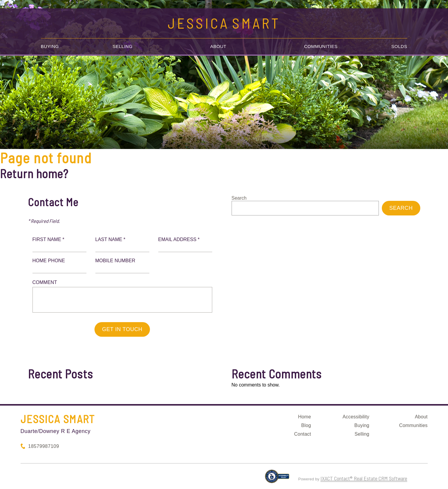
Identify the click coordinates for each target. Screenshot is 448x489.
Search (239, 198)
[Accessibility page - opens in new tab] (277, 479)
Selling (123, 46)
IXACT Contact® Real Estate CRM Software (364, 478)
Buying (50, 46)
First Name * (48, 239)
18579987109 (44, 446)
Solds (399, 46)
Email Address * (179, 239)
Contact (303, 434)
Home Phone (49, 261)
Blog (306, 425)
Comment (45, 282)
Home (304, 417)
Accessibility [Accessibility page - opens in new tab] (356, 417)
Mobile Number (115, 261)
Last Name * (110, 239)
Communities (321, 46)
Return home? (34, 173)
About (218, 46)
